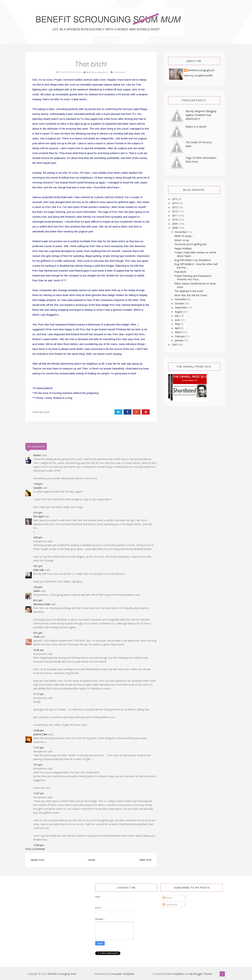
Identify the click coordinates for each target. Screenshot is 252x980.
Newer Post (37, 860)
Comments (170, 905)
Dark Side (39, 570)
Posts (167, 898)
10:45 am (38, 650)
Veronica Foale (42, 604)
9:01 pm (38, 633)
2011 (175, 215)
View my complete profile (198, 75)
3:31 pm (38, 513)
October (180, 303)
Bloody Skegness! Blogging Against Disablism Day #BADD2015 (201, 115)
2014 (175, 203)
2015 (175, 199)
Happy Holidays (183, 248)
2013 (175, 207)
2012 (175, 211)
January (179, 340)
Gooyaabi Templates (123, 974)
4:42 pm (38, 537)
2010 (175, 220)
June (178, 320)
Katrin (37, 591)
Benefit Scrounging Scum (62, 974)
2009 (175, 224)
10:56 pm (38, 730)
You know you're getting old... (191, 244)
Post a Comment (35, 849)
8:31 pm (38, 600)
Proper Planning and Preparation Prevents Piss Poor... (193, 278)
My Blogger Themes (201, 974)
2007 (175, 345)
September (181, 307)
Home (92, 860)
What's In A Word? (196, 127)
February (180, 336)
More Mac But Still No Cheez (191, 295)
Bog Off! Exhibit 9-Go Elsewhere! (193, 260)
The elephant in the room (189, 291)
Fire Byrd (38, 516)
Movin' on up (182, 240)
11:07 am (38, 793)
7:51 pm (38, 765)
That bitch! (180, 272)
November (181, 299)
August (179, 312)
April (178, 328)
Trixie (36, 637)
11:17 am (38, 694)
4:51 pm (38, 566)
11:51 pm (38, 748)
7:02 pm (38, 587)
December (181, 232)
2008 (175, 228)
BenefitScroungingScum (201, 70)
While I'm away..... (184, 236)
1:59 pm (38, 484)
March (179, 332)
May (178, 324)
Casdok (37, 488)
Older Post (145, 860)
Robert (37, 455)
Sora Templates (175, 974)
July (177, 316)
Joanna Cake (40, 734)
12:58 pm (38, 845)
